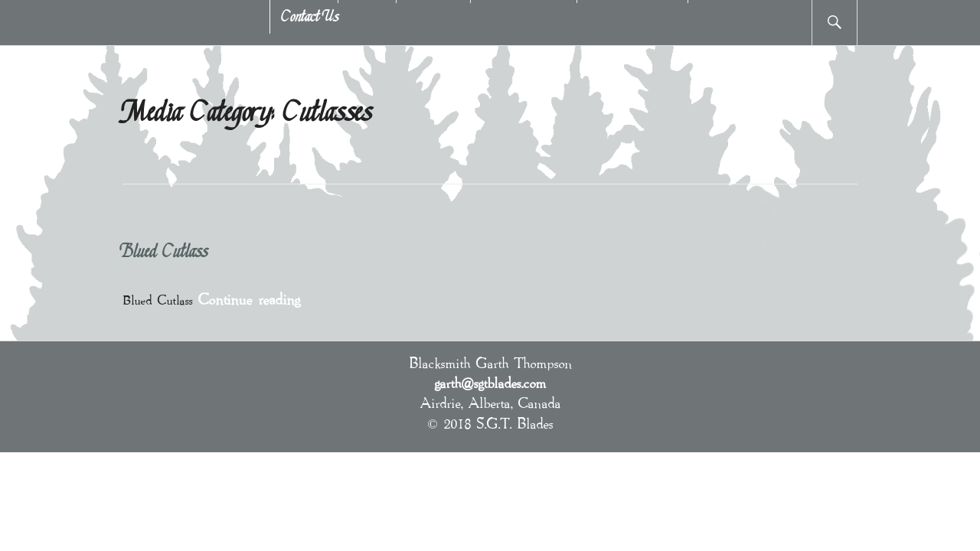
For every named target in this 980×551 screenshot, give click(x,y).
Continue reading (249, 298)
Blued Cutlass (165, 253)
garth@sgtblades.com (490, 383)
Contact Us (310, 18)
